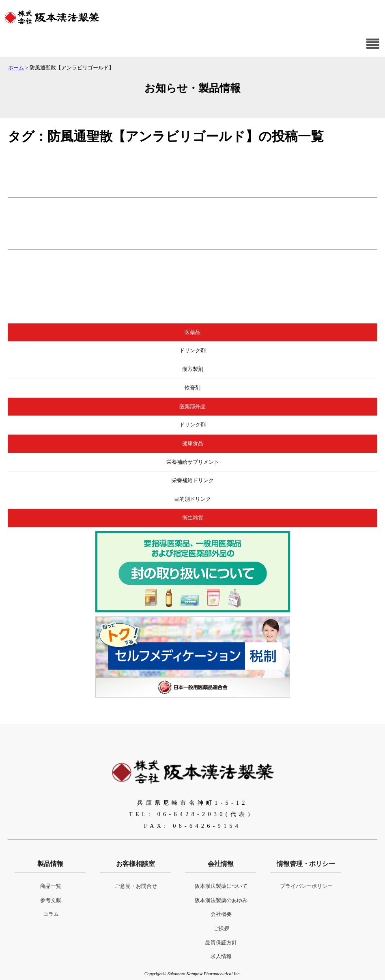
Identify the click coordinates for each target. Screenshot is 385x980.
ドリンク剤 (192, 351)
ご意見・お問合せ (136, 886)
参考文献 (51, 900)
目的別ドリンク (192, 499)
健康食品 (193, 444)
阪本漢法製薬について (221, 886)
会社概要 (221, 914)
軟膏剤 (192, 388)
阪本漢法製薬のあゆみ (221, 900)
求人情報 (221, 956)
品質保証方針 (221, 943)
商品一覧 (51, 886)
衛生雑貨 (193, 518)
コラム (51, 914)
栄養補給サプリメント (193, 462)
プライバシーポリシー (306, 886)
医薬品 (192, 332)
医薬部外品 (192, 407)
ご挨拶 (221, 928)
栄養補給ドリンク (193, 480)
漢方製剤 (193, 369)
